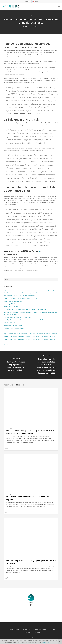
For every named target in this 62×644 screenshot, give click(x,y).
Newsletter (37, 632)
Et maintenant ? (8, 331)
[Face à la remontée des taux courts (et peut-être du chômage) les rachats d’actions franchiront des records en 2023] (46, 365)
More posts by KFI (31, 610)
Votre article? (28, 632)
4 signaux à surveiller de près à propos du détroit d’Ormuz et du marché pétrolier (25, 309)
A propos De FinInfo (14, 629)
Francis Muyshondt (11, 512)
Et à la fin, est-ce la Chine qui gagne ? (13, 325)
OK (52, 643)
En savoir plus (45, 643)
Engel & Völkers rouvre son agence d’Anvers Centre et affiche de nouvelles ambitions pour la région (30, 290)
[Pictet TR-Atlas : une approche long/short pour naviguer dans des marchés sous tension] (31, 419)
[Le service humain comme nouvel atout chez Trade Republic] (31, 484)
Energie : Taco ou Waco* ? (11, 307)
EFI (7, 448)
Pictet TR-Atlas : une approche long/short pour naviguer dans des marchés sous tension (27, 293)
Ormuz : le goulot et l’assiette (11, 304)
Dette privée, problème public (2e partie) (14, 328)
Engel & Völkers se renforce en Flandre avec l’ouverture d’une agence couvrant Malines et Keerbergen (30, 334)
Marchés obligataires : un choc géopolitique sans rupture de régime (21, 298)
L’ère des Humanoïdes (10, 323)
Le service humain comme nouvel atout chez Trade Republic (19, 296)
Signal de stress (8, 345)
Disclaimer (53, 629)
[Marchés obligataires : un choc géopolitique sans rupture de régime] (31, 549)
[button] (59, 6)
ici (40, 251)
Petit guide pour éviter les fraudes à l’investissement (17, 317)
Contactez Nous (26, 629)
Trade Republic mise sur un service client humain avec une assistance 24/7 (23, 320)
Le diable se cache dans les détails (13, 301)
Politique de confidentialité (40, 629)
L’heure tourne (8, 342)
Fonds (8, 390)
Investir (31, 15)
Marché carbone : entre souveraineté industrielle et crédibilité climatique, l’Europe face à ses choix (29, 336)
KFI (26, 27)
